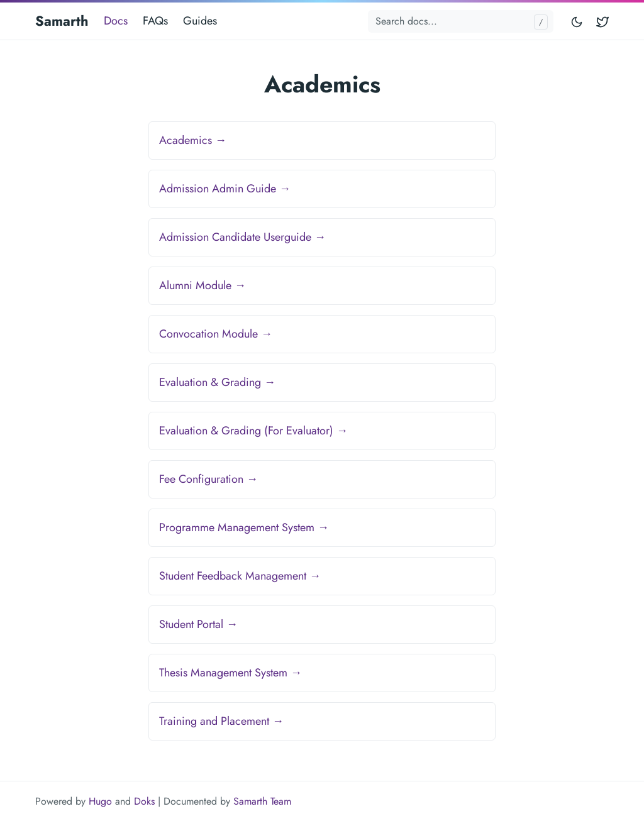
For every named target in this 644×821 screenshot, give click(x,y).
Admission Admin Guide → (225, 189)
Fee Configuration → (208, 479)
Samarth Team (262, 801)
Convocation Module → (216, 334)
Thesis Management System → (230, 673)
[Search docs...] (461, 21)
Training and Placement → (221, 721)
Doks (144, 801)
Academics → (193, 140)
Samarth (62, 21)
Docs (116, 21)
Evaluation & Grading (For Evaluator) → (253, 431)
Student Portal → (198, 624)
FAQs (155, 21)
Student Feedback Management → (240, 576)
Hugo (100, 801)
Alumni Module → (203, 285)
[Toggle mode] (577, 21)
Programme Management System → (244, 527)
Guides (200, 21)
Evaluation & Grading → (217, 382)
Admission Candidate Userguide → (242, 237)
